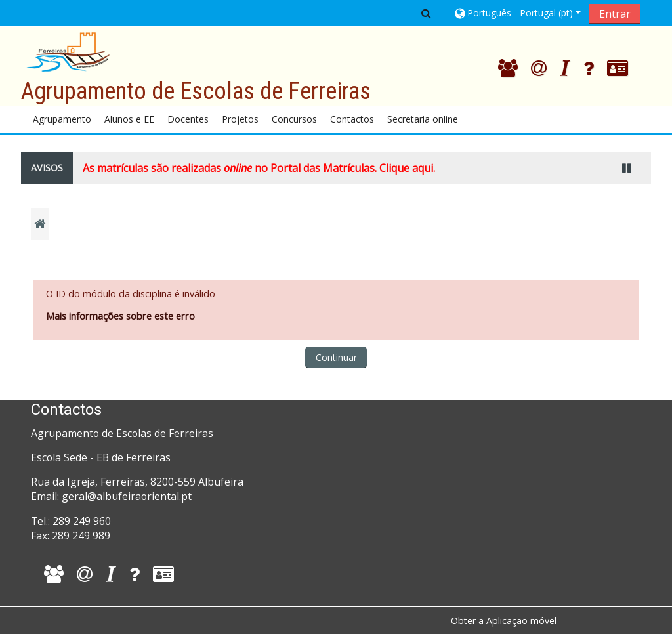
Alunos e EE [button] (129, 119)
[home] (68, 51)
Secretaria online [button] (423, 119)
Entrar (615, 14)
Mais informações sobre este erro (120, 316)
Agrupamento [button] (62, 119)
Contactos (352, 119)
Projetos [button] (240, 119)
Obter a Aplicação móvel (504, 621)
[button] (426, 13)
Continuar (336, 357)
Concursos (294, 119)
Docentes (188, 119)
